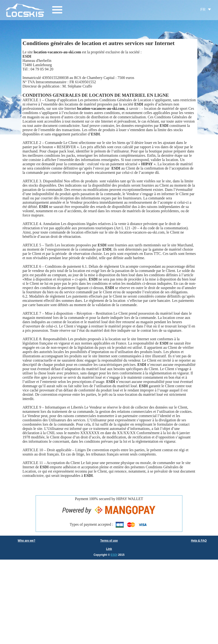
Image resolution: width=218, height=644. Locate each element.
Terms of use (109, 541)
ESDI (114, 555)
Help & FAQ (199, 541)
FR (203, 10)
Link (109, 549)
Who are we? (27, 541)
